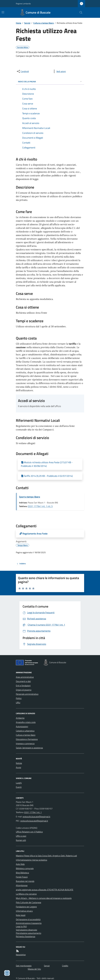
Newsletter (21, 955)
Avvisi (18, 767)
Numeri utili (21, 840)
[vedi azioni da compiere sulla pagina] (59, 71)
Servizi (27, 23)
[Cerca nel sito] (80, 12)
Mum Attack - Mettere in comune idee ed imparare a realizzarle (44, 898)
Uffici (18, 703)
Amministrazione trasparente (29, 923)
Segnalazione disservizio (26, 930)
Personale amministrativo (27, 694)
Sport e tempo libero (30, 497)
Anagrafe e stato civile (26, 722)
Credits (65, 966)
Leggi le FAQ (21, 926)
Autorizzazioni (22, 726)
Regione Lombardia (23, 4)
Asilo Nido (20, 864)
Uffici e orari (21, 836)
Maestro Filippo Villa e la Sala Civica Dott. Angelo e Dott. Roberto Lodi (46, 856)
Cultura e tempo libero (44, 23)
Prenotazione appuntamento (29, 933)
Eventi (19, 787)
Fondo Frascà (22, 877)
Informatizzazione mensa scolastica (31, 860)
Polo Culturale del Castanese (29, 902)
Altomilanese (22, 885)
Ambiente (20, 718)
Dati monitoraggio (24, 966)
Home (19, 23)
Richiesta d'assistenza (26, 936)
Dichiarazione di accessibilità (28, 919)
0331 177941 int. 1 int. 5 (40, 506)
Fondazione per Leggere (26, 907)
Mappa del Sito (34, 969)
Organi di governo (24, 690)
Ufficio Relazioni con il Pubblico (29, 832)
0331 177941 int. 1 (33, 812)
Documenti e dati (23, 681)
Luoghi (19, 783)
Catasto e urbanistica (25, 731)
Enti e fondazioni (23, 686)
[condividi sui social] (23, 71)
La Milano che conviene (26, 894)
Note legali (21, 915)
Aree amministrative (25, 677)
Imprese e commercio (25, 743)
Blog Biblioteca (22, 873)
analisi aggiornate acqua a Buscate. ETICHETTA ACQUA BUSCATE (45, 890)
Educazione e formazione (27, 739)
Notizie (19, 763)
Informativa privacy (24, 911)
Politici (19, 698)
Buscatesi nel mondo (25, 881)
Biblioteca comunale (25, 868)
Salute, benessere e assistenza (29, 748)
